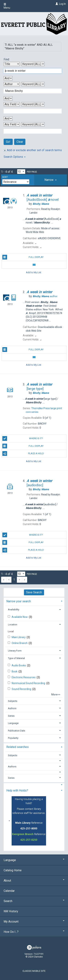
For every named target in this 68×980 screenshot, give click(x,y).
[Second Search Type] (33, 84)
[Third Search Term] (31, 111)
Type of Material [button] (16, 658)
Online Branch (20, 643)
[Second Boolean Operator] (8, 98)
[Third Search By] (12, 104)
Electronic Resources (24, 677)
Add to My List (34, 272)
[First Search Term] (31, 71)
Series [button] (11, 716)
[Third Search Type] (33, 104)
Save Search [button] (34, 592)
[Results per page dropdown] (21, 172)
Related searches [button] (17, 747)
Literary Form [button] (15, 651)
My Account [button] (34, 922)
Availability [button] (14, 610)
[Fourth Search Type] (33, 124)
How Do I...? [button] (34, 932)
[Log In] (56, 4)
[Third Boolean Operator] (8, 118)
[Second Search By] (12, 84)
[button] (51, 180)
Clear (20, 142)
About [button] (34, 881)
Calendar (9, 891)
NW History (11, 911)
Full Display (23, 257)
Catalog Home (13, 870)
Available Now (20, 617)
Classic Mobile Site (34, 971)
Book (15, 671)
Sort (5, 177)
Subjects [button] (13, 701)
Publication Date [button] (17, 731)
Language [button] (13, 723)
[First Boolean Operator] (8, 78)
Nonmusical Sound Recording (29, 683)
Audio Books (19, 665)
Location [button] (13, 625)
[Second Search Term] (31, 91)
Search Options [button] (15, 157)
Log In (62, 4)
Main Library (19, 637)
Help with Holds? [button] (17, 790)
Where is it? (23, 438)
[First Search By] (12, 64)
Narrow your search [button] (19, 601)
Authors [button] (12, 708)
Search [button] (34, 901)
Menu (7, 6)
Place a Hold (23, 453)
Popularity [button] (13, 738)
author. (45, 296)
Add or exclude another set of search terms (33, 150)
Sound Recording (22, 689)
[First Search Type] (33, 64)
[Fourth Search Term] (31, 131)
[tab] (51, 180)
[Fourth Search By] (12, 124)
